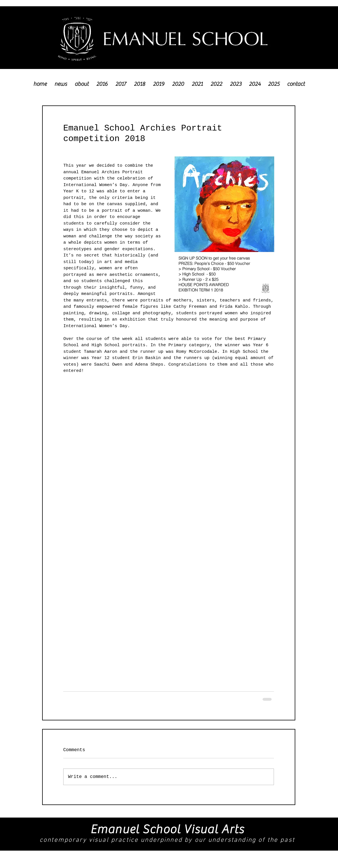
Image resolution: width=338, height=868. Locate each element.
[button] (102, 81)
